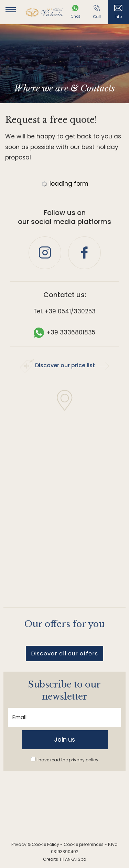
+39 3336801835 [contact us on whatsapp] (64, 332)
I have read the (67, 760)
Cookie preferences (84, 844)
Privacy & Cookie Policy (35, 844)
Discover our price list (65, 366)
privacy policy (84, 760)
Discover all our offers (64, 654)
